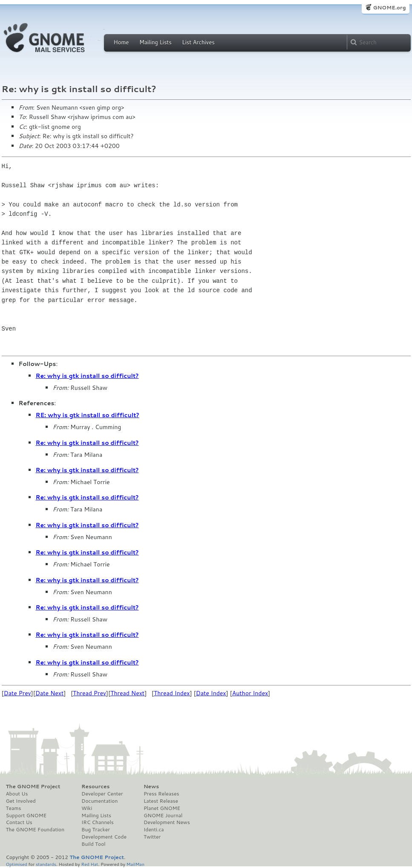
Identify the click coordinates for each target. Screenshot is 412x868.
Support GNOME (26, 816)
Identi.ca (154, 830)
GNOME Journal (163, 816)
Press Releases (161, 794)
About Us (17, 794)
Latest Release (161, 801)
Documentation (99, 801)
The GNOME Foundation (35, 830)
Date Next (49, 693)
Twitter (152, 837)
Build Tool (93, 844)
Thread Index (172, 693)
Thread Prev (89, 693)
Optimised (17, 864)
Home (121, 42)
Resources (95, 787)
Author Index (250, 693)
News (151, 787)
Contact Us (19, 822)
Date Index (211, 693)
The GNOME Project (33, 787)
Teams (14, 808)
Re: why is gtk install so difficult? (87, 376)
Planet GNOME (162, 808)
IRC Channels (98, 822)
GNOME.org (389, 7)
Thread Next (127, 693)
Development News (167, 822)
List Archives (198, 42)
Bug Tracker (96, 830)
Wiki (87, 808)
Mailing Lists (156, 42)
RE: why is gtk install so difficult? (88, 415)
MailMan (135, 864)
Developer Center (102, 794)
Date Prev (17, 693)
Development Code (104, 837)
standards (46, 864)
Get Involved (21, 801)
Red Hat (89, 864)
